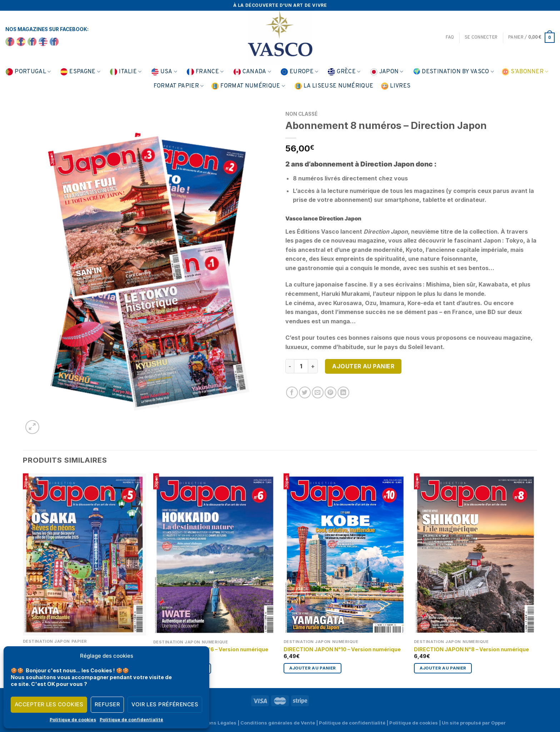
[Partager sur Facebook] (292, 392)
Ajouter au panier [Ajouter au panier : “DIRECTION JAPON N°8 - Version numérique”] (443, 668)
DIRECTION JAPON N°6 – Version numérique (211, 649)
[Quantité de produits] (301, 366)
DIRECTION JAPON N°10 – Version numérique (342, 649)
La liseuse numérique (334, 86)
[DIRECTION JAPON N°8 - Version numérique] (476, 555)
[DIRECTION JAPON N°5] (84, 554)
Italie (126, 72)
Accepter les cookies (49, 704)
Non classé (301, 114)
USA (164, 72)
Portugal (28, 72)
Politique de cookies (73, 720)
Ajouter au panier (363, 366)
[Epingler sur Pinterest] (331, 392)
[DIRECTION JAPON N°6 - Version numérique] (215, 555)
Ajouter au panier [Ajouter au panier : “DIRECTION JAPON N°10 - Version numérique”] (313, 668)
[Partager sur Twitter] (305, 392)
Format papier (179, 86)
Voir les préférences (165, 704)
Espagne (80, 72)
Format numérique (248, 86)
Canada (252, 72)
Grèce (344, 72)
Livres (396, 86)
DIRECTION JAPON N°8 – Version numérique (471, 649)
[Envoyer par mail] (318, 392)
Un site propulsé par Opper (474, 723)
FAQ (450, 38)
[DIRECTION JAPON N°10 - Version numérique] (345, 555)
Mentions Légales (215, 723)
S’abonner (525, 72)
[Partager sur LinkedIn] (343, 392)
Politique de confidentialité (131, 720)
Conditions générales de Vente (278, 723)
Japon (387, 72)
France (205, 72)
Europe (299, 72)
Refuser (107, 704)
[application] (542, 714)
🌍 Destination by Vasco (454, 72)
